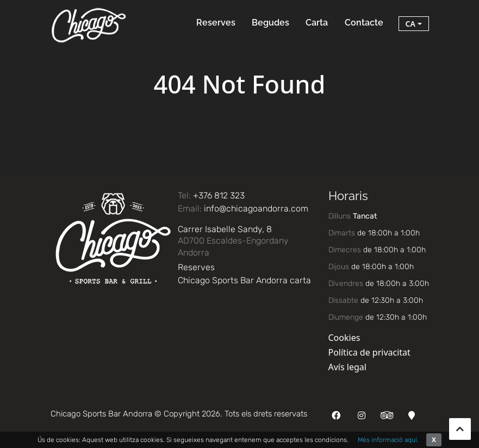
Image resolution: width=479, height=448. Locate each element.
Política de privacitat (369, 352)
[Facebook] (336, 415)
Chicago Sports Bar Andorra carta (244, 280)
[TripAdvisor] (387, 414)
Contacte (364, 23)
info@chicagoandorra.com (256, 209)
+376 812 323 (219, 195)
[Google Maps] (412, 415)
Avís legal (347, 367)
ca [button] (410, 24)
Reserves (216, 23)
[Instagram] (362, 415)
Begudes (270, 23)
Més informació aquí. (388, 440)
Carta (317, 23)
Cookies (344, 338)
